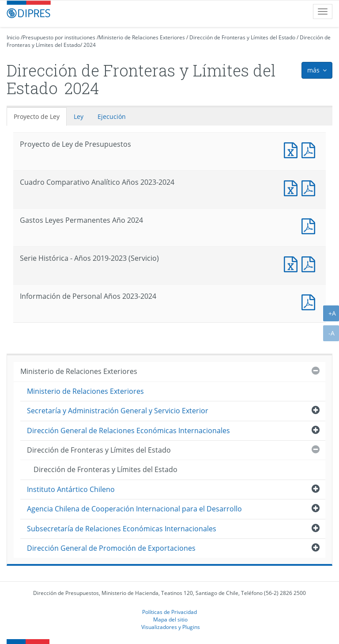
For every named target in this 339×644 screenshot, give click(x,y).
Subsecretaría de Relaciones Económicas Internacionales (122, 529)
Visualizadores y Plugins (171, 627)
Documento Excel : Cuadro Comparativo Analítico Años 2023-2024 (293, 187)
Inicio (13, 37)
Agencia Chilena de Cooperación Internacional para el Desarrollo (134, 509)
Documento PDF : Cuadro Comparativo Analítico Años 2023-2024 (310, 187)
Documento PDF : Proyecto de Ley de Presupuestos (310, 149)
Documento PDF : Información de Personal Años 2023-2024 (310, 301)
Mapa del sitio (170, 619)
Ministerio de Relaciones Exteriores (142, 37)
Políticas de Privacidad (169, 612)
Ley (79, 116)
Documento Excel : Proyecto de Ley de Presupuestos (293, 149)
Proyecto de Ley (37, 116)
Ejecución (112, 116)
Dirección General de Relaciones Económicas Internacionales (128, 431)
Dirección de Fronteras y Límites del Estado (242, 37)
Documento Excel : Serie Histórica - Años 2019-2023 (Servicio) (293, 263)
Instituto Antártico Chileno (71, 489)
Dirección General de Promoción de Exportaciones (111, 548)
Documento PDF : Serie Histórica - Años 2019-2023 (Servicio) (310, 263)
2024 (90, 45)
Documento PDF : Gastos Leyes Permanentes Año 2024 (310, 225)
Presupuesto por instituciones (59, 37)
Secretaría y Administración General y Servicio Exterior (118, 411)
